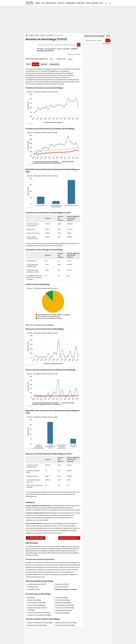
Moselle (43, 35)
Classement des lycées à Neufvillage (39, 615)
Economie (94, 3)
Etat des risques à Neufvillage (65, 605)
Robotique (81, 3)
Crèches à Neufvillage (62, 600)
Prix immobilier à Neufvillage (36, 603)
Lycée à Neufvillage (61, 598)
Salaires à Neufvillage (34, 600)
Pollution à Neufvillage (62, 613)
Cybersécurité (70, 3)
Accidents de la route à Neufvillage (39, 612)
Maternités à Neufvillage (63, 603)
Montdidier (66, 49)
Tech (43, 3)
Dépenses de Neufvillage (69, 538)
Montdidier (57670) (34, 589)
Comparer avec (61, 59)
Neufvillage (50, 35)
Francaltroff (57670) (62, 584)
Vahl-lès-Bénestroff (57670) (37, 584)
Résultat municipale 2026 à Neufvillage (40, 623)
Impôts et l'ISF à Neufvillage (36, 605)
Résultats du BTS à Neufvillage (65, 625)
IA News (38, 3)
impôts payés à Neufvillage (45, 325)
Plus (101, 3)
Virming (59, 49)
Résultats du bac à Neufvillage (37, 625)
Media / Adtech (51, 3)
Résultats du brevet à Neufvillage (66, 623)
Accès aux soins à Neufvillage (65, 608)
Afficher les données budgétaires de (37, 59)
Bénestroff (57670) (62, 587)
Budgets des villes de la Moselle (66, 589)
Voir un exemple (107, 43)
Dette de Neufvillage (36, 538)
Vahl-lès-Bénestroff (50, 49)
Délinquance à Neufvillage (64, 610)
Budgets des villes (34, 35)
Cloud (88, 3)
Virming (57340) (33, 587)
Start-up (61, 3)
